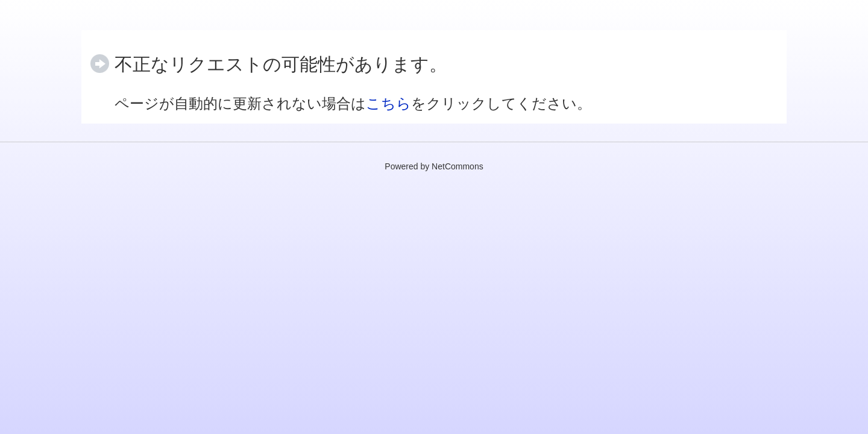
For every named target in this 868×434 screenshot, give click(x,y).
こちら (388, 103)
